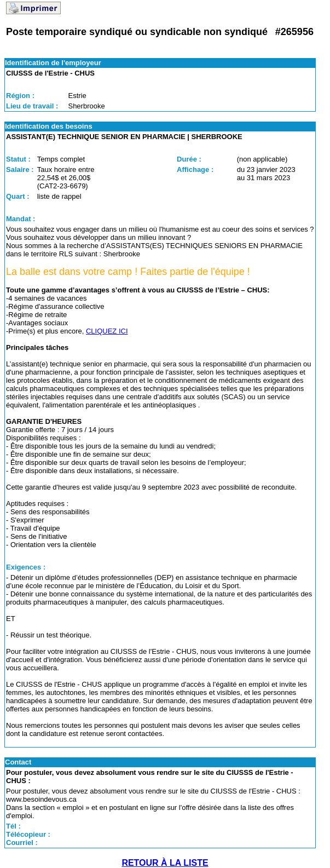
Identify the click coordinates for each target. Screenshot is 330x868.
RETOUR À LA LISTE (165, 863)
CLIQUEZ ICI (107, 331)
